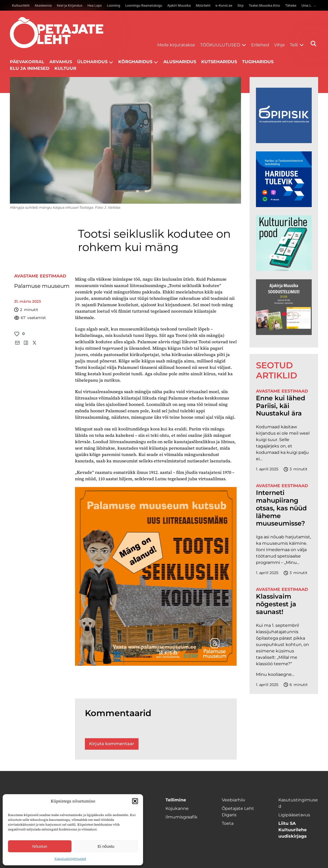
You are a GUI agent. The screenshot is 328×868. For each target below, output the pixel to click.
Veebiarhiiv (234, 800)
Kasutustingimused (70, 859)
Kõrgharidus (135, 62)
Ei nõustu (106, 846)
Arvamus (61, 62)
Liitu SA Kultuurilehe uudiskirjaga (293, 830)
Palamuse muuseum (42, 286)
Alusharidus (180, 62)
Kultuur (65, 68)
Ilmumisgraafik (181, 817)
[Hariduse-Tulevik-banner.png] (284, 206)
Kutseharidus (219, 62)
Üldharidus (92, 62)
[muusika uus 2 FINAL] (284, 334)
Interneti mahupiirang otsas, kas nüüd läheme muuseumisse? (281, 508)
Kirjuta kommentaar (112, 744)
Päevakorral (27, 62)
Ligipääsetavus (294, 815)
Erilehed (260, 45)
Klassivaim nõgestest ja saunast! (276, 604)
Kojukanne (177, 808)
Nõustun (40, 846)
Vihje (279, 45)
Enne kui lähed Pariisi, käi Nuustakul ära (280, 406)
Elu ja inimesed (30, 68)
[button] (135, 801)
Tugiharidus (258, 62)
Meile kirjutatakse (176, 45)
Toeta (228, 823)
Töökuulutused (220, 45)
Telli (294, 45)
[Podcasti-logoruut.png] (284, 142)
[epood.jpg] (284, 270)
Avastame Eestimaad (40, 276)
